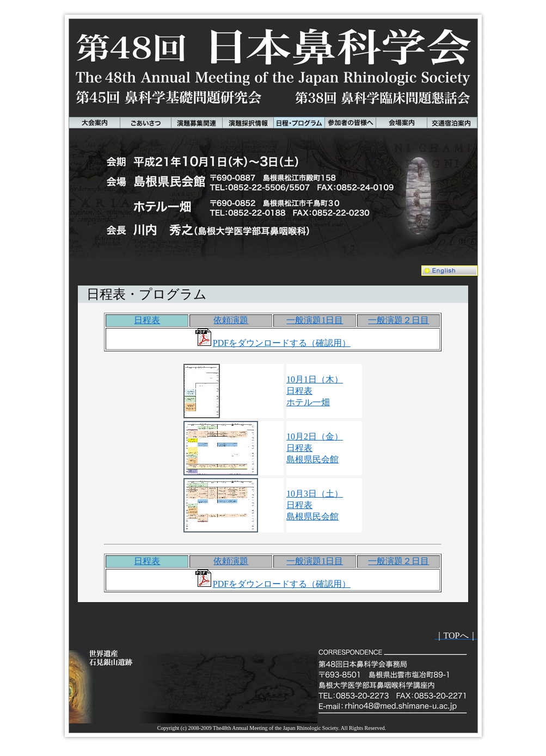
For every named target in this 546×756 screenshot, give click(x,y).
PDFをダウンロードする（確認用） (282, 343)
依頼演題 (231, 320)
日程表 (147, 320)
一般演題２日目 (398, 320)
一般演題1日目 (315, 320)
